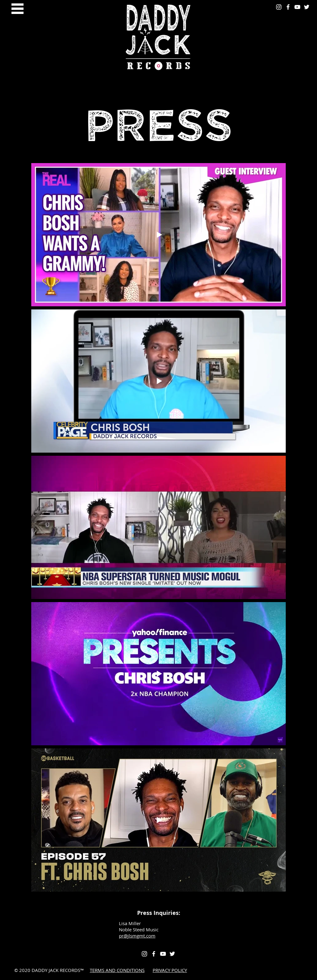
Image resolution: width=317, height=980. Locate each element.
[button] (17, 9)
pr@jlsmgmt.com (137, 936)
